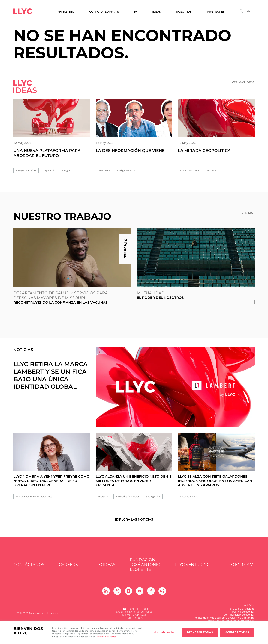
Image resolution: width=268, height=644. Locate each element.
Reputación (49, 170)
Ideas (157, 12)
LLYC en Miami (240, 567)
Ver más (248, 213)
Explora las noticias (134, 522)
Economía (211, 170)
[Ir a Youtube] (140, 594)
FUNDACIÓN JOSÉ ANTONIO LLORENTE (145, 568)
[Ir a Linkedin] (106, 594)
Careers (68, 567)
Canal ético (248, 609)
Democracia (104, 170)
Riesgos (66, 170)
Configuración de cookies (239, 618)
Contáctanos (29, 567)
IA (136, 12)
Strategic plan (153, 496)
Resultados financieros (127, 496)
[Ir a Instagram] (128, 594)
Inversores (103, 496)
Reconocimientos (189, 496)
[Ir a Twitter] (117, 594)
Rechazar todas (200, 632)
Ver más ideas (243, 82)
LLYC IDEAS (104, 567)
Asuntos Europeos (190, 170)
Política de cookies (107, 637)
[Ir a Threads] (162, 594)
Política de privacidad (242, 612)
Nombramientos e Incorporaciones (34, 496)
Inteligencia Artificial (26, 170)
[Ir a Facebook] (151, 594)
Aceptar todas (237, 632)
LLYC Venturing (193, 567)
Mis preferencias (164, 632)
